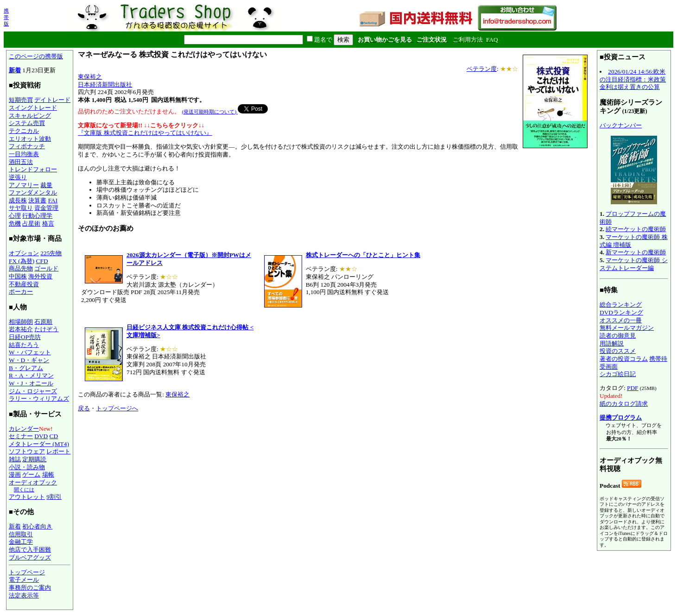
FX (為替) (22, 261)
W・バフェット (30, 352)
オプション (24, 253)
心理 (15, 216)
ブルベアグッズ (30, 557)
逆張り (18, 177)
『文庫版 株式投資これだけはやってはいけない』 (145, 133)
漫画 (15, 475)
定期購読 (34, 459)
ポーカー (21, 292)
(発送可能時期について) (210, 112)
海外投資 (40, 276)
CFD (42, 261)
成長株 (18, 200)
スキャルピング (30, 116)
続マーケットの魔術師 (636, 229)
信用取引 (21, 534)
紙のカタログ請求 (624, 404)
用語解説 (612, 343)
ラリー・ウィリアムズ (39, 399)
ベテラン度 (482, 69)
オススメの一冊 (621, 320)
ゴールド (46, 268)
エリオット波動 (30, 139)
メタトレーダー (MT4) (39, 444)
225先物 (51, 253)
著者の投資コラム (624, 359)
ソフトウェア (27, 451)
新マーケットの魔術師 (636, 252)
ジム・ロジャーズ (33, 391)
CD (54, 436)
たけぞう (46, 329)
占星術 (31, 223)
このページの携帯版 (36, 56)
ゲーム (31, 475)
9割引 (54, 497)
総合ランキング (621, 305)
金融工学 (21, 542)
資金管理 (46, 208)
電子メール (24, 580)
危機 (15, 223)
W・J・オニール (31, 383)
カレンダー (24, 429)
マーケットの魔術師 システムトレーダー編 (634, 264)
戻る (84, 408)
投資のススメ (618, 351)
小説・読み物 (27, 467)
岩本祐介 (21, 329)
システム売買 (27, 123)
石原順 (43, 322)
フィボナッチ (27, 146)
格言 (48, 223)
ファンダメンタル (33, 192)
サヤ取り (21, 208)
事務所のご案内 (30, 588)
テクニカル (24, 131)
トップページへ (117, 408)
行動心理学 (37, 216)
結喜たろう (24, 345)
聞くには (24, 490)
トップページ (27, 572)
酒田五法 (21, 162)
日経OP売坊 (25, 337)
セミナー (21, 436)
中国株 (18, 276)
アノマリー (24, 185)
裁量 (46, 185)
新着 (15, 70)
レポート (58, 451)
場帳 (48, 475)
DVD (41, 436)
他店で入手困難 (30, 550)
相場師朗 (21, 322)
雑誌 (15, 459)
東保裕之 (90, 77)
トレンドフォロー (33, 169)
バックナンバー (621, 125)
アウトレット (27, 497)
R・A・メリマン (31, 375)
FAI (53, 200)
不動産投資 (24, 284)
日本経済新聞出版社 (105, 85)
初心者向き (37, 526)
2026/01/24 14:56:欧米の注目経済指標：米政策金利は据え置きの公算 (633, 79)
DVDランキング (621, 312)
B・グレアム (26, 368)
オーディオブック (33, 482)
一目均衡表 (24, 154)
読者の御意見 (618, 336)
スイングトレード (33, 108)
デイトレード (52, 100)
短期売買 (21, 100)
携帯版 (6, 17)
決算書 (37, 200)
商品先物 (21, 268)
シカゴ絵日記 (618, 374)
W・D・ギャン (29, 360)
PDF (633, 388)
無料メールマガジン (627, 328)
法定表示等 (24, 595)
